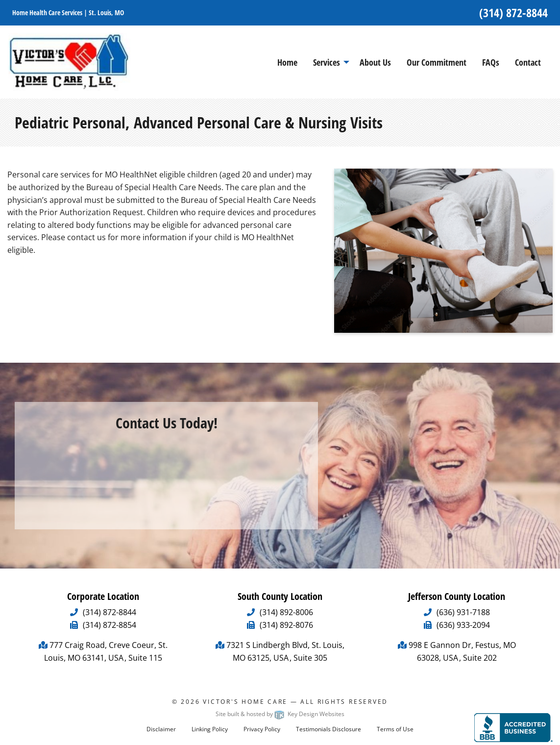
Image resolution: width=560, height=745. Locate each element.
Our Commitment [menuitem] (437, 62)
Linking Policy (210, 729)
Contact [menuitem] (528, 62)
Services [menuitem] (327, 62)
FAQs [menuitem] (491, 62)
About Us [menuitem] (375, 62)
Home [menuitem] (287, 62)
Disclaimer (161, 729)
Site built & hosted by (280, 714)
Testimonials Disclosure (329, 729)
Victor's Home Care (245, 702)
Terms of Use (395, 729)
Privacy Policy (262, 729)
